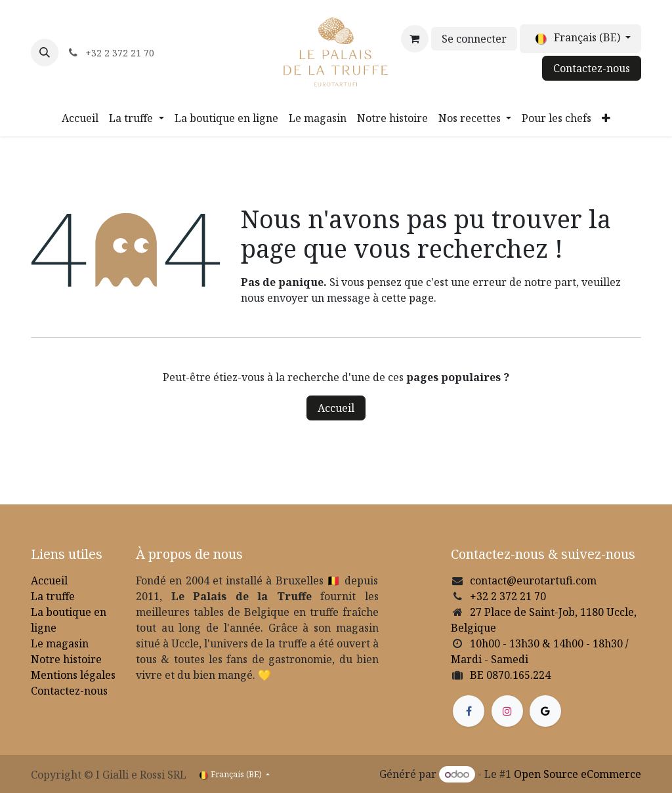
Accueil (336, 408)
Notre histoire (66, 659)
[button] (45, 52)
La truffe (53, 596)
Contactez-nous (592, 68)
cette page (408, 298)
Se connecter (474, 39)
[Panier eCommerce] (415, 39)
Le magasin (60, 643)
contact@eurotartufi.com (533, 580)
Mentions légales (73, 675)
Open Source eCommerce (577, 774)
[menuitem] (80, 118)
